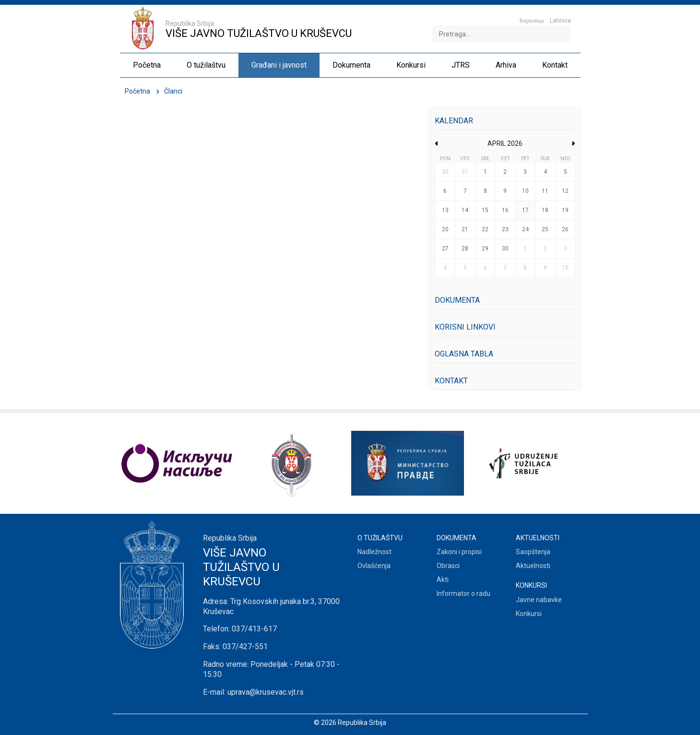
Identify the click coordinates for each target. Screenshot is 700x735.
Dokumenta (457, 300)
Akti (443, 580)
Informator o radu (463, 593)
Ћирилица (532, 21)
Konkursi (529, 614)
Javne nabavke (539, 600)
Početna (137, 91)
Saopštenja (533, 552)
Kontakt (451, 381)
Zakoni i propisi (459, 552)
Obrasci (448, 566)
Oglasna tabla (464, 354)
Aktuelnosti (533, 566)
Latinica (560, 21)
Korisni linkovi (465, 327)
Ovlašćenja (374, 566)
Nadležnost (374, 552)
